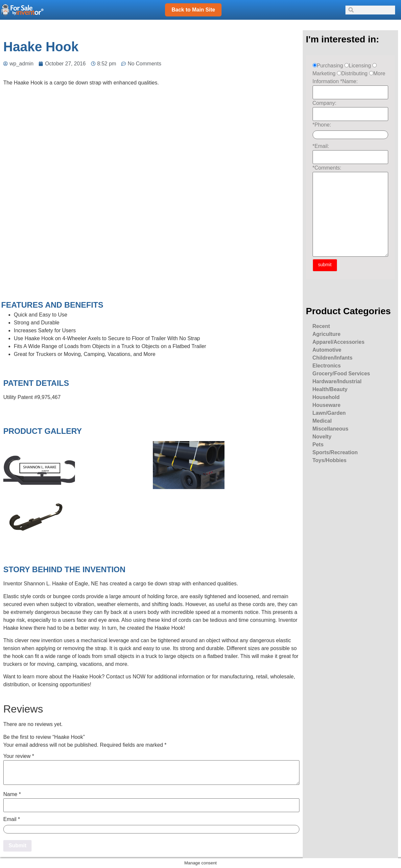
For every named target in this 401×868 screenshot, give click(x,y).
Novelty (322, 437)
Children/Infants (333, 358)
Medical (322, 421)
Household (326, 397)
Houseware (327, 405)
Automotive (327, 350)
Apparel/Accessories (339, 342)
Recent (321, 326)
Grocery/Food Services (341, 374)
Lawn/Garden (329, 413)
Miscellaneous (330, 429)
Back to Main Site (193, 10)
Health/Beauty (330, 389)
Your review (19, 756)
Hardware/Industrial (337, 381)
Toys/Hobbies (330, 460)
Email (12, 819)
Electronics (327, 366)
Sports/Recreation (335, 452)
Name (12, 794)
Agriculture (327, 334)
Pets (318, 445)
